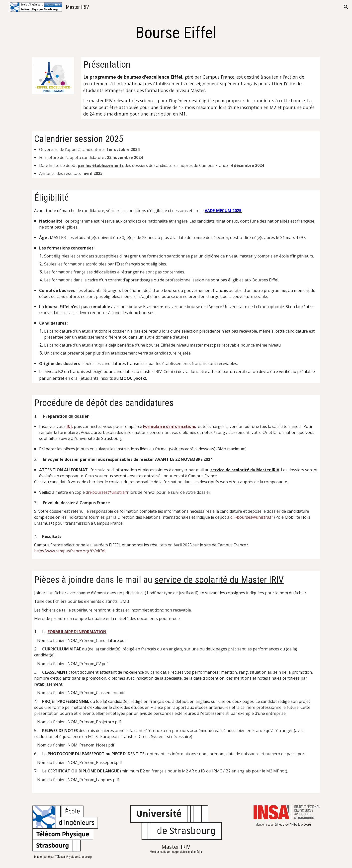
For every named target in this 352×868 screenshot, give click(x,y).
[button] (346, 7)
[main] (176, 33)
